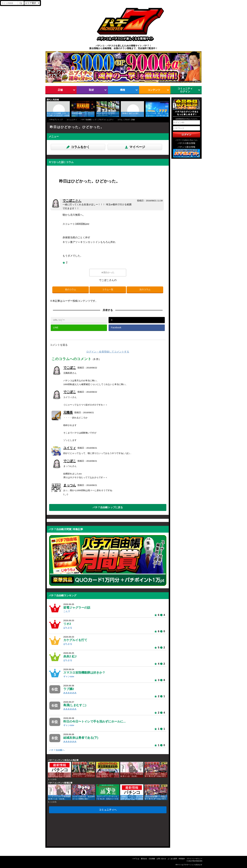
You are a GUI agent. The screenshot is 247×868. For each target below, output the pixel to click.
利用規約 (182, 859)
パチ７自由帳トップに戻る (108, 507)
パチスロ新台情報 (187, 143)
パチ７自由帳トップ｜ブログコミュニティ (97, 120)
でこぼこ (72, 201)
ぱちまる (68, 628)
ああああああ (70, 693)
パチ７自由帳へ (57, 750)
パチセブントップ (56, 120)
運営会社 (144, 859)
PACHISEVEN (197, 861)
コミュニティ (72, 120)
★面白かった (108, 273)
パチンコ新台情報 (187, 147)
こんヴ (67, 611)
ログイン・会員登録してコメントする (108, 352)
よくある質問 (172, 859)
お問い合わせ (161, 859)
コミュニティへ (108, 810)
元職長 (68, 412)
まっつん (70, 485)
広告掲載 (152, 859)
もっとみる (52, 779)
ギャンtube (69, 676)
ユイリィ (70, 448)
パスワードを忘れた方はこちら (187, 140)
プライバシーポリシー (194, 859)
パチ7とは (136, 859)
